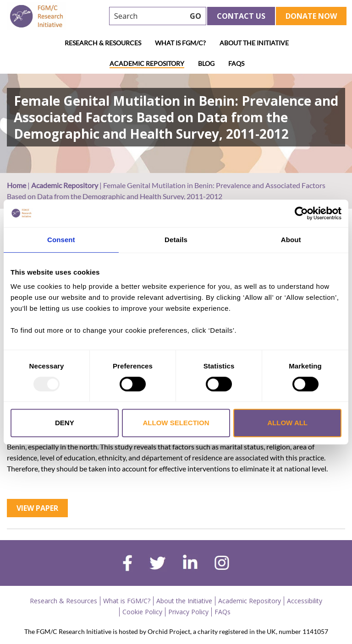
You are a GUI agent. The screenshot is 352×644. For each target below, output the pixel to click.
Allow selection (176, 423)
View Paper (37, 508)
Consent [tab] (61, 240)
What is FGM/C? (180, 43)
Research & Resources (103, 43)
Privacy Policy (188, 612)
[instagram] (222, 564)
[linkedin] (190, 564)
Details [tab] (176, 240)
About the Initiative (254, 43)
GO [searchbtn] (195, 16)
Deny (65, 423)
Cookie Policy (142, 612)
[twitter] (157, 564)
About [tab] (291, 240)
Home (16, 185)
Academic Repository (147, 63)
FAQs (236, 63)
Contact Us (241, 16)
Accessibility (305, 601)
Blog (206, 63)
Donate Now (311, 16)
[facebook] (127, 564)
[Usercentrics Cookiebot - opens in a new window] (301, 213)
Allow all (287, 423)
